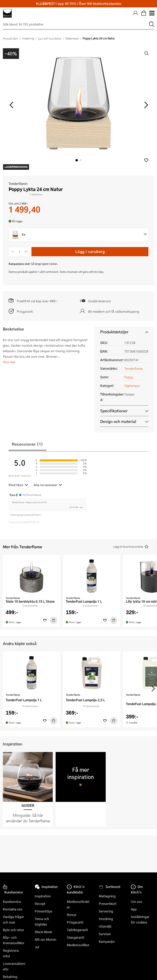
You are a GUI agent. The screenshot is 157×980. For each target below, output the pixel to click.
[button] (146, 160)
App (134, 909)
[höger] (146, 105)
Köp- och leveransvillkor (14, 940)
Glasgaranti (76, 937)
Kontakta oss (13, 909)
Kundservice (12, 902)
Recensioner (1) (27, 444)
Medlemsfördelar (78, 904)
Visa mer (9, 362)
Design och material (118, 421)
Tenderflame (18, 184)
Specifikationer (114, 411)
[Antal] (19, 252)
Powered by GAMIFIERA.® (24, 522)
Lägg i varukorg (90, 251)
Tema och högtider (42, 922)
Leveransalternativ (14, 966)
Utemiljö (105, 926)
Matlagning (107, 896)
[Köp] (54, 620)
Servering (106, 911)
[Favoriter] (45, 620)
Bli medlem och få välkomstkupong (114, 311)
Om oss (136, 902)
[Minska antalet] (13, 252)
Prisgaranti (25, 311)
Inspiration (43, 896)
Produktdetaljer (114, 332)
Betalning (10, 977)
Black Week (43, 932)
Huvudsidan (11, 38)
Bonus (72, 915)
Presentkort (108, 904)
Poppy (129, 377)
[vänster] (11, 105)
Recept (40, 904)
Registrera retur (11, 953)
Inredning (28, 38)
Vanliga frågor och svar (13, 919)
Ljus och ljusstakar (50, 38)
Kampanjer (107, 941)
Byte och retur (13, 930)
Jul (37, 947)
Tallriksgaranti (77, 930)
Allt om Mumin (45, 939)
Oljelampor (72, 38)
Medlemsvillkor (78, 945)
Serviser (105, 934)
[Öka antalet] (26, 252)
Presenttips (43, 911)
